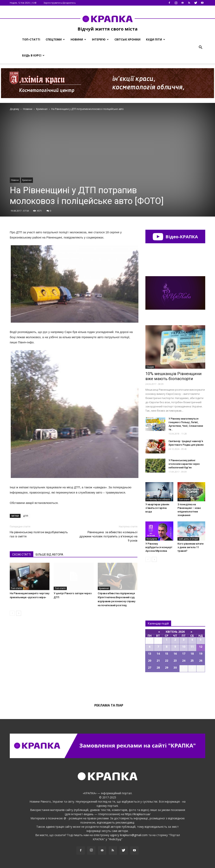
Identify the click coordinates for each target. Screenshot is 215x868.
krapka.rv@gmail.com (134, 835)
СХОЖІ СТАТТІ (22, 555)
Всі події (175, 686)
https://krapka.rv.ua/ (138, 814)
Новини (78, 39)
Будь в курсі (33, 55)
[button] (200, 47)
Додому (14, 109)
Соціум (150, 367)
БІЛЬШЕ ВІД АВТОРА (49, 555)
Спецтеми (55, 39)
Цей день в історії (188, 539)
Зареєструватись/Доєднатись (60, 3)
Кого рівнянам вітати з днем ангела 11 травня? (190, 547)
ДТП (26, 516)
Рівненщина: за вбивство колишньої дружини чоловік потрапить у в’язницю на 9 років (108, 536)
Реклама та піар (109, 705)
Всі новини (159, 585)
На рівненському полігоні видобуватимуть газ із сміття (39, 534)
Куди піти (156, 39)
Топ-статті (31, 39)
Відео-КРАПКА (175, 236)
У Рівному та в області (158, 500)
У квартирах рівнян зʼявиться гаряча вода (157, 508)
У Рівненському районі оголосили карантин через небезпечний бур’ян (184, 464)
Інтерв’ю (100, 39)
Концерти (152, 539)
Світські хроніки (127, 39)
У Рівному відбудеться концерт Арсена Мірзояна (159, 547)
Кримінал (27, 180)
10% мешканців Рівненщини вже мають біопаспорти (174, 376)
